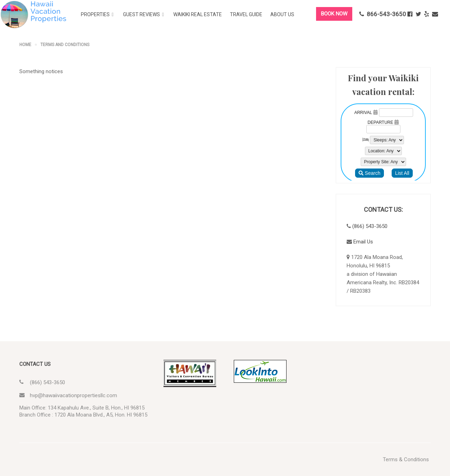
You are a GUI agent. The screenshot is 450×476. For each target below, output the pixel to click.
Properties (95, 14)
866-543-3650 (383, 14)
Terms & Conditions (406, 459)
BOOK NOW (334, 14)
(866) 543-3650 (370, 226)
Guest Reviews (142, 14)
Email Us (363, 242)
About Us (282, 14)
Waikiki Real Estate (198, 14)
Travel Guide (246, 14)
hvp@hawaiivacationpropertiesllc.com (73, 395)
